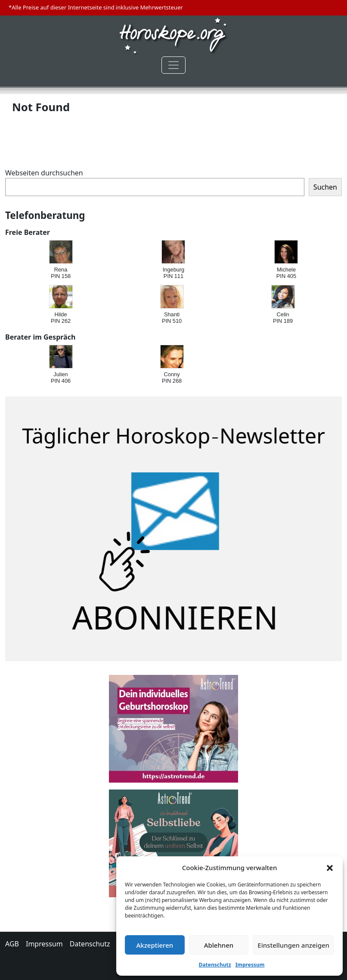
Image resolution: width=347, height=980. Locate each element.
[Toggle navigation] (173, 65)
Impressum (250, 965)
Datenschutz (215, 965)
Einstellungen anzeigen (293, 945)
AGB (12, 944)
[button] (330, 868)
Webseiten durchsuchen (44, 173)
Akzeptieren (155, 945)
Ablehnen (219, 945)
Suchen (325, 187)
